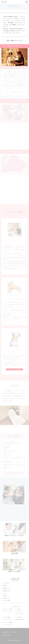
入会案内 (5, 596)
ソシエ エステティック (8, 611)
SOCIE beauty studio (20, 619)
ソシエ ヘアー (18, 611)
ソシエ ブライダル (7, 619)
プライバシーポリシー (14, 632)
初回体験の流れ (6, 591)
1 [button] (13, 427)
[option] (14, 415)
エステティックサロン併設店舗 (15, 369)
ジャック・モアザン (20, 613)
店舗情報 (5, 585)
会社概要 (5, 632)
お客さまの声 (6, 598)
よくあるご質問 (6, 600)
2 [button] (14, 427)
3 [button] (16, 427)
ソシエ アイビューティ (8, 624)
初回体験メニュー (7, 588)
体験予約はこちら (14, 514)
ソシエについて (6, 583)
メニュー (5, 593)
